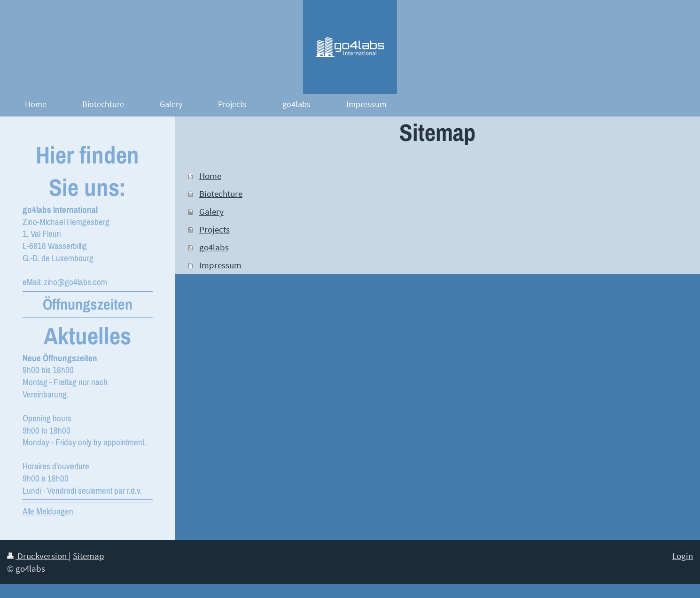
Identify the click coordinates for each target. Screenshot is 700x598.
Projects (214, 229)
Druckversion (38, 556)
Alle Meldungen (48, 511)
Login (683, 556)
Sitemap (89, 556)
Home (210, 176)
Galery (211, 211)
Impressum (220, 265)
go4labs (214, 247)
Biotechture (221, 194)
